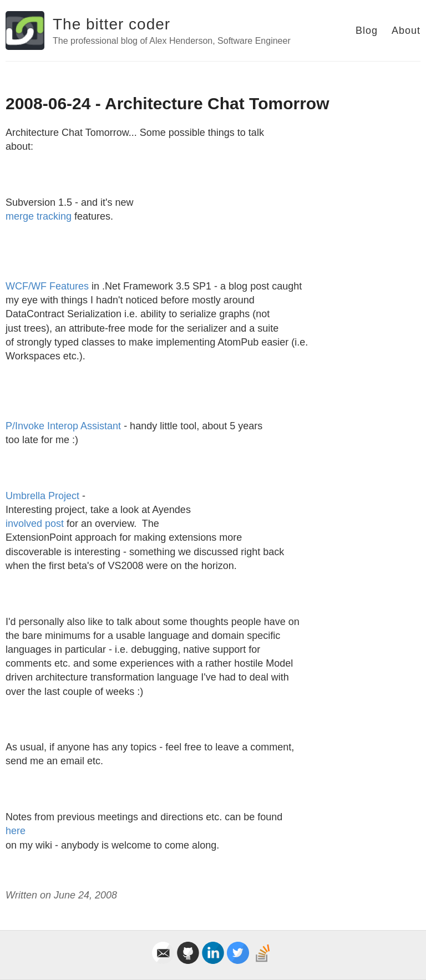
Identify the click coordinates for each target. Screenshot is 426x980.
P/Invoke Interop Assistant (63, 426)
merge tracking (39, 216)
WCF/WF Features (47, 286)
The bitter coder (111, 24)
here (16, 831)
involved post (35, 524)
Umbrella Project (42, 496)
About (406, 31)
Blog (367, 31)
